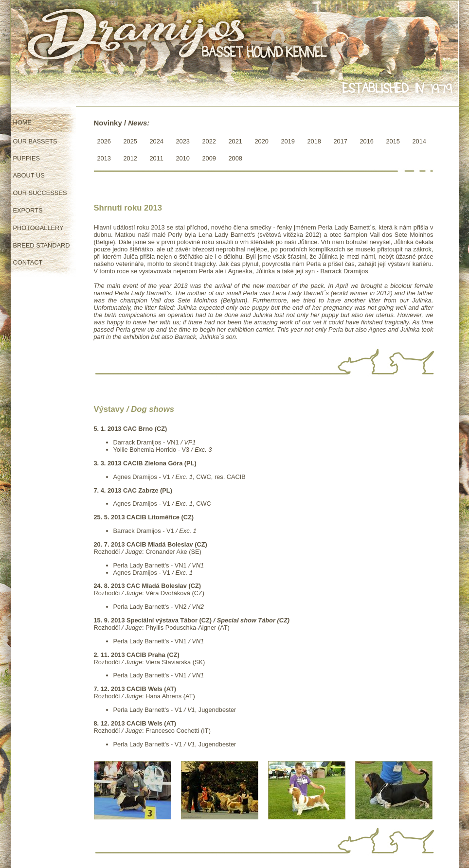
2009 (209, 158)
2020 (262, 141)
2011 (157, 158)
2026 (104, 141)
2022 (209, 141)
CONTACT (28, 262)
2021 (235, 141)
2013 (104, 158)
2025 (130, 141)
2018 (314, 141)
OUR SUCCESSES (40, 193)
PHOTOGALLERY (38, 228)
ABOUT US (29, 175)
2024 (157, 141)
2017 (341, 141)
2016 (367, 141)
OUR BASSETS (35, 141)
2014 (419, 141)
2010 (183, 158)
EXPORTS (28, 210)
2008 (235, 158)
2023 (183, 141)
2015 (393, 141)
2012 (130, 158)
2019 (288, 141)
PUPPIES (27, 158)
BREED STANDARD (42, 245)
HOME (22, 122)
